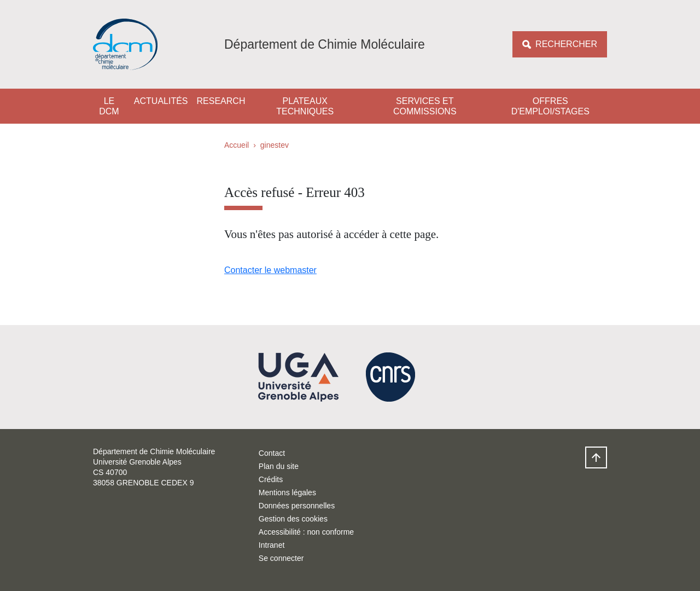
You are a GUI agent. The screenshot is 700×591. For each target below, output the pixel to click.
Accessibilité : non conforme (306, 532)
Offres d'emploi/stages (550, 106)
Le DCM (109, 106)
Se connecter (281, 558)
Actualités (161, 101)
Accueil (237, 145)
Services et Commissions (425, 106)
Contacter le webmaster (270, 270)
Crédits (271, 479)
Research (221, 101)
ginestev (275, 145)
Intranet (272, 545)
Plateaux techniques (305, 106)
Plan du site (279, 466)
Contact (272, 453)
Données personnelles (297, 506)
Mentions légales (287, 493)
